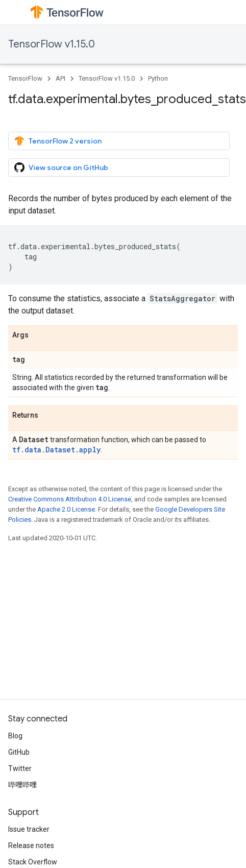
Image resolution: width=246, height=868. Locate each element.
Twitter (20, 768)
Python (158, 78)
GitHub (19, 752)
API (60, 78)
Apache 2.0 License (66, 509)
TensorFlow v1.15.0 (52, 44)
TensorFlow (25, 78)
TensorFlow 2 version (58, 141)
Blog (15, 736)
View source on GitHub (61, 167)
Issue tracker (29, 829)
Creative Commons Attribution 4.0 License (70, 499)
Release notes (31, 846)
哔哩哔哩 (22, 785)
